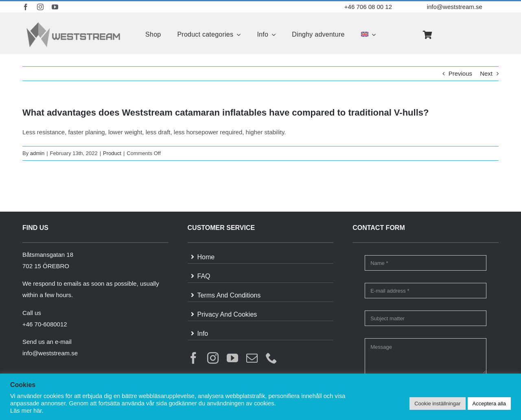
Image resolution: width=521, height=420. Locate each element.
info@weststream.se (455, 7)
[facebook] (26, 7)
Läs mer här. (27, 411)
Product (112, 153)
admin (37, 153)
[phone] (271, 358)
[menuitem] (368, 35)
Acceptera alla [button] (489, 404)
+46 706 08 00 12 (368, 7)
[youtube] (55, 7)
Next (486, 73)
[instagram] (40, 7)
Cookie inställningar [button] (437, 404)
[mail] (252, 358)
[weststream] (73, 24)
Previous (460, 73)
